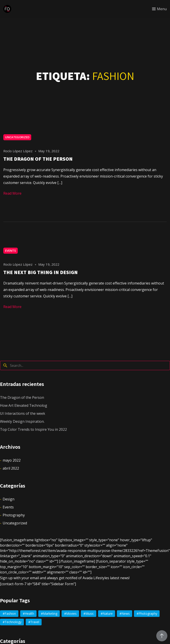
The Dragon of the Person (22, 397)
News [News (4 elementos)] (126, 613)
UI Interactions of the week (23, 413)
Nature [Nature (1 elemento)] (108, 613)
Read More (12, 193)
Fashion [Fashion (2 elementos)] (10, 613)
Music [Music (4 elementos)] (90, 613)
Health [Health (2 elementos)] (29, 613)
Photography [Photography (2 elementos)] (148, 613)
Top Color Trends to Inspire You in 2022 (33, 429)
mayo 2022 (12, 460)
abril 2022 (11, 468)
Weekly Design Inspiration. (22, 421)
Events (11, 251)
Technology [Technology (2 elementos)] (13, 622)
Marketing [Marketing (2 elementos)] (50, 613)
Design (9, 499)
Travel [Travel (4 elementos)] (35, 622)
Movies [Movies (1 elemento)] (71, 613)
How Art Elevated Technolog (24, 405)
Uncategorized (17, 137)
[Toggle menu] (159, 9)
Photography (14, 515)
